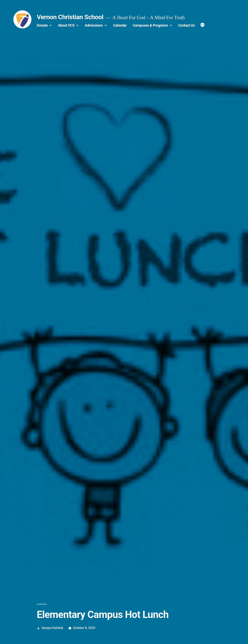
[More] (202, 25)
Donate (42, 25)
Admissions (94, 25)
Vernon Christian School (70, 17)
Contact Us (186, 25)
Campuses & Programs (150, 25)
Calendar (120, 25)
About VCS (66, 25)
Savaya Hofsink (52, 628)
